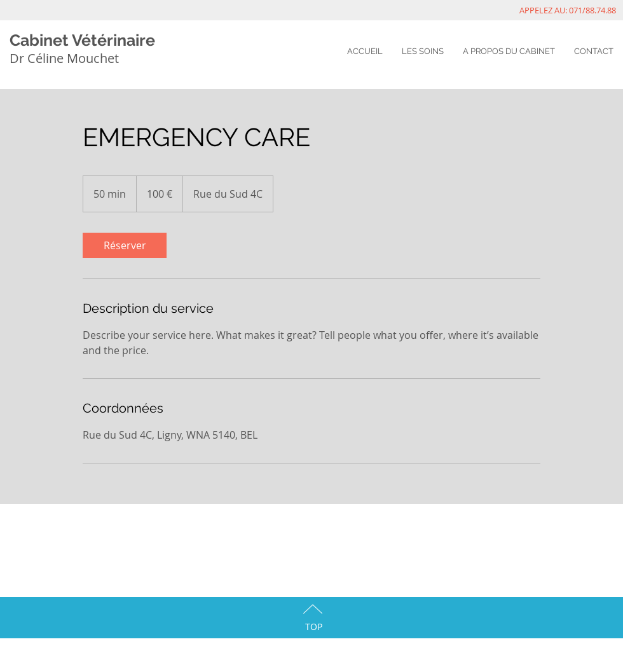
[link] (125, 245)
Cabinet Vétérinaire (82, 40)
